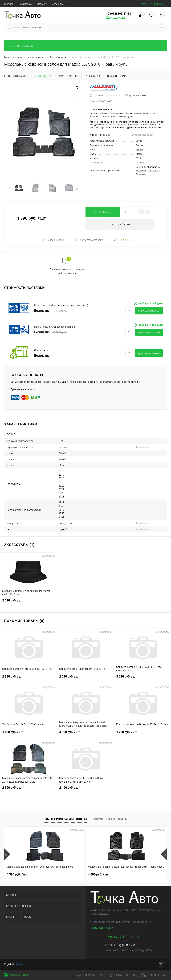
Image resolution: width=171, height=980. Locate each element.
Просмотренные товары (109, 820)
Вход (144, 4)
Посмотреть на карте (102, 929)
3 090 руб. (142, 679)
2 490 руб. (85, 791)
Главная (9, 4)
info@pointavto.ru (126, 946)
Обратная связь (17, 975)
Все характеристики (143, 135)
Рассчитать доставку (89, 241)
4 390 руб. (85, 735)
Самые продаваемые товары (65, 820)
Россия (140, 145)
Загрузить (141, 167)
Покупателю (25, 4)
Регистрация (157, 4)
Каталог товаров (85, 46)
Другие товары (143, 448)
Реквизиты (57, 4)
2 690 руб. (85, 679)
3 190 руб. (28, 735)
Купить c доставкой (149, 312)
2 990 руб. (28, 679)
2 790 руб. (28, 791)
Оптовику (41, 4)
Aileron (139, 150)
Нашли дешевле (53, 241)
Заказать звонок (116, 17)
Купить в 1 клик (120, 225)
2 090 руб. (28, 603)
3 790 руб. (142, 735)
